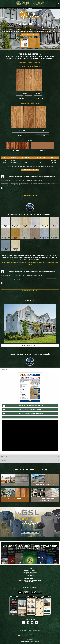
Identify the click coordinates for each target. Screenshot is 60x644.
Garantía (3, 461)
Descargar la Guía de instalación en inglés (31, 406)
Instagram (24, 623)
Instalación (4, 370)
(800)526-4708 (32, 574)
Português (35, 630)
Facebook (36, 623)
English (21, 630)
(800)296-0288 (32, 582)
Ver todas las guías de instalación (30, 417)
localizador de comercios (51, 183)
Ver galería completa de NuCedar (30, 346)
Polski (39, 630)
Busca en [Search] (58, 3)
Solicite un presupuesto (30, 192)
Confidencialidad (30, 639)
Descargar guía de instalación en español (31, 410)
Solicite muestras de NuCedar (30, 35)
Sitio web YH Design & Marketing (30, 641)
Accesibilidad (30, 637)
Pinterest (32, 623)
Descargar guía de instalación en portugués (31, 413)
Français (30, 630)
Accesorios (4, 457)
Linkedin (28, 623)
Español (25, 630)
